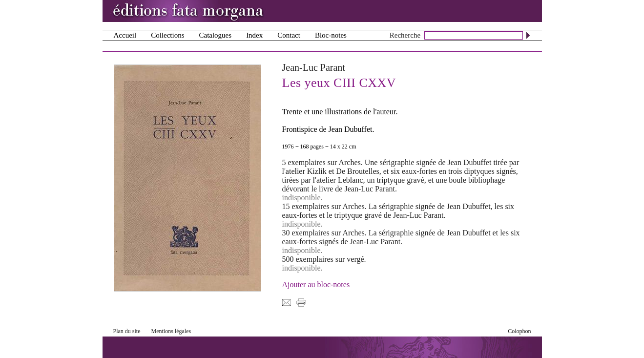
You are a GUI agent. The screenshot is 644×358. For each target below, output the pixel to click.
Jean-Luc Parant (314, 67)
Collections (167, 35)
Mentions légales (171, 331)
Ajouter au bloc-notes (316, 284)
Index (254, 35)
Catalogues (215, 35)
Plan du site (127, 331)
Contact (289, 35)
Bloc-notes (331, 35)
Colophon (519, 331)
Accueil (125, 35)
